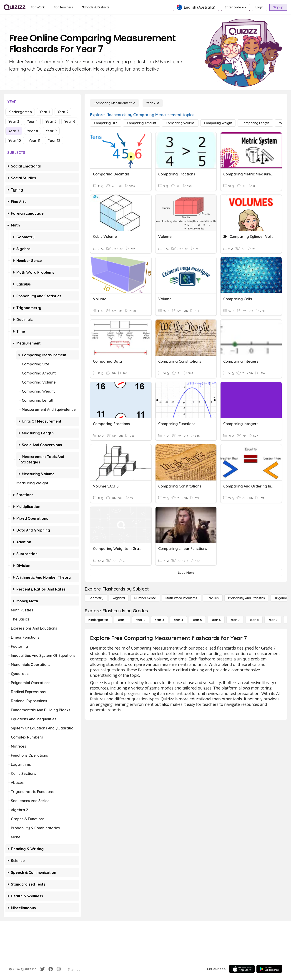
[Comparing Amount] (142, 123)
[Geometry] (96, 598)
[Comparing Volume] (180, 123)
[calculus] (213, 598)
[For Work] (38, 7)
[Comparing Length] (255, 123)
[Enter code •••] (235, 7)
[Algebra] (119, 598)
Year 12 (54, 140)
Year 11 (34, 140)
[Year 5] (197, 620)
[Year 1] (122, 620)
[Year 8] (254, 620)
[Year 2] (141, 620)
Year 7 (14, 131)
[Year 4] (178, 620)
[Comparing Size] (106, 123)
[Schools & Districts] (96, 7)
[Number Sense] (145, 598)
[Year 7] (153, 103)
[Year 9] (273, 620)
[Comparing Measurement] (114, 103)
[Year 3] (159, 620)
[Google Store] (269, 969)
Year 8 (33, 131)
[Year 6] (216, 620)
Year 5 (51, 121)
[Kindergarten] (98, 620)
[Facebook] (51, 969)
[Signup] (278, 7)
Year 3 (14, 121)
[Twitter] (43, 969)
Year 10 (15, 140)
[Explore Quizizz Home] (15, 7)
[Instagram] (59, 969)
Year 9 (51, 131)
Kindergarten (20, 112)
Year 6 (70, 121)
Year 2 (63, 112)
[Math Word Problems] (181, 598)
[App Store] (242, 969)
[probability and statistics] (247, 598)
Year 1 (45, 112)
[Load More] (186, 573)
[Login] (260, 7)
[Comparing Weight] (218, 123)
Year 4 (32, 121)
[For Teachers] (63, 7)
